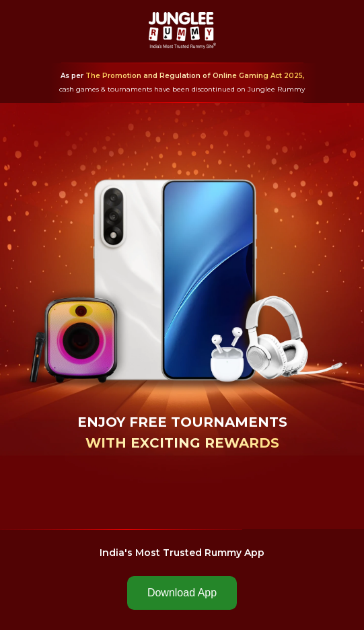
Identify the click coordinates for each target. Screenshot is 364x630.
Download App (182, 593)
